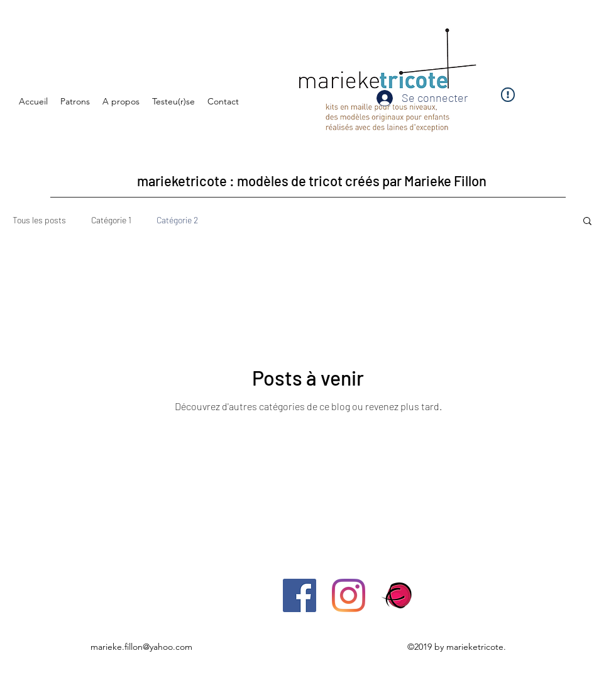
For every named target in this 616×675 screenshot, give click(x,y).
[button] (587, 222)
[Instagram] (349, 595)
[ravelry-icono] (398, 595)
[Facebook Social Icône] (300, 595)
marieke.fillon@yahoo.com (141, 647)
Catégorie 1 (111, 220)
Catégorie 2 (177, 220)
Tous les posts (39, 220)
